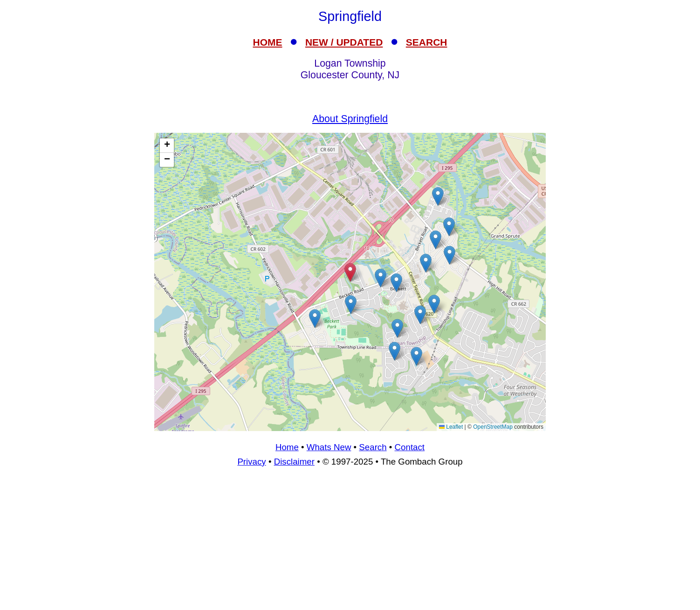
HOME (268, 42)
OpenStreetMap (493, 427)
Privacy (251, 462)
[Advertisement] (350, 542)
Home (287, 447)
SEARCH (427, 42)
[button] (395, 351)
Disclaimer (294, 462)
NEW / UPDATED (344, 42)
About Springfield (350, 119)
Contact (410, 447)
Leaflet (451, 427)
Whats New (329, 447)
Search (373, 447)
